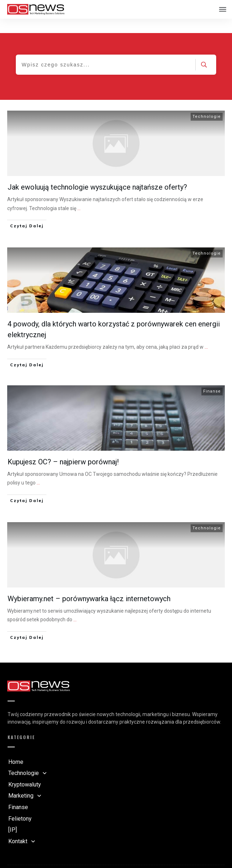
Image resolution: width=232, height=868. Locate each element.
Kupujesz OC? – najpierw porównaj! (63, 447)
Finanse (212, 377)
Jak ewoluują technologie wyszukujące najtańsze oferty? (97, 173)
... (79, 194)
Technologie (207, 102)
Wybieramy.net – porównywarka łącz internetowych (89, 584)
